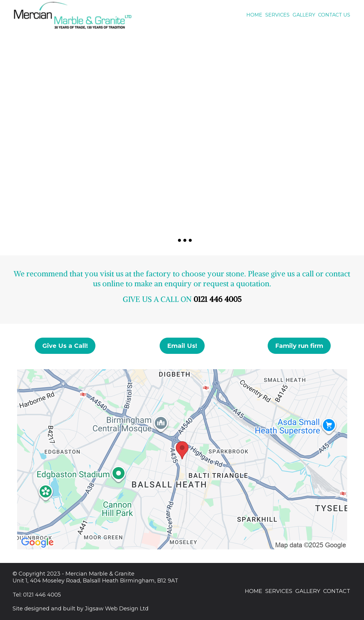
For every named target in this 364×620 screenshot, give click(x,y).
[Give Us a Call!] (65, 346)
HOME (254, 15)
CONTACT (337, 591)
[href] (182, 459)
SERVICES (277, 15)
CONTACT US (334, 15)
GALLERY (304, 15)
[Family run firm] (299, 346)
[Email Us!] (182, 346)
